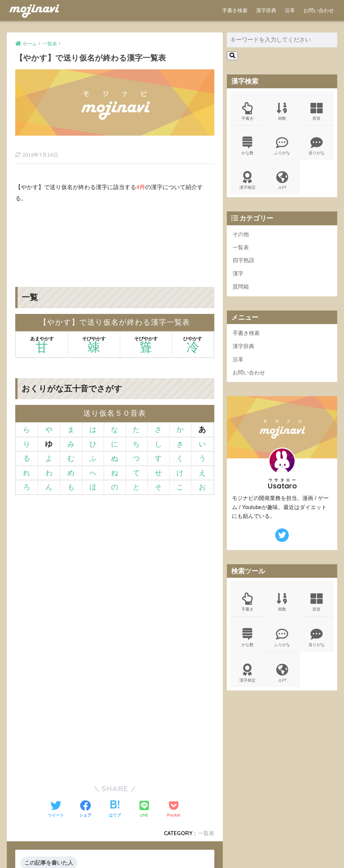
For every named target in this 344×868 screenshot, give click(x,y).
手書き (247, 112)
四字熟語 (244, 265)
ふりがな (282, 148)
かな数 (247, 148)
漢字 (238, 279)
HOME (172, 841)
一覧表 (241, 252)
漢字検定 (247, 183)
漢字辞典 (266, 10)
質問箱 (241, 293)
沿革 (290, 10)
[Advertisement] (115, 225)
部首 (317, 112)
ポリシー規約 (171, 851)
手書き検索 (235, 10)
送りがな (317, 148)
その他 (241, 238)
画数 (282, 112)
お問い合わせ (319, 10)
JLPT (282, 183)
